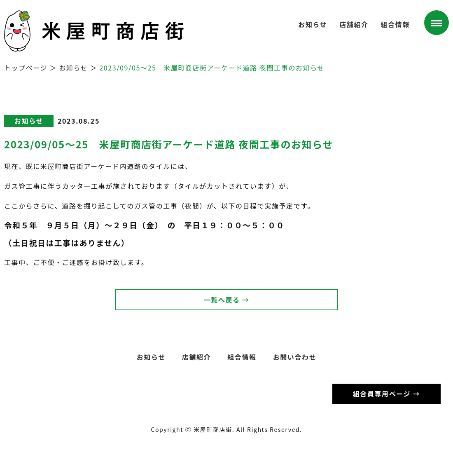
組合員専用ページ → (386, 394)
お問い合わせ (295, 357)
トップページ (26, 68)
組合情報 (395, 24)
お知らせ (313, 24)
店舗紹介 (354, 24)
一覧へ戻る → (227, 300)
